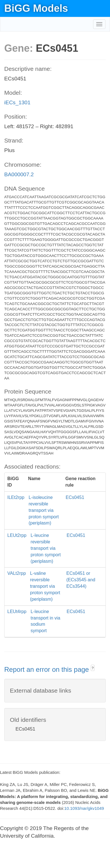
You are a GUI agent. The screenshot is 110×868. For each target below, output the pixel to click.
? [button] (93, 668)
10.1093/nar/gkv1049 (84, 808)
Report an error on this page (48, 669)
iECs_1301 (17, 102)
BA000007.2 (19, 174)
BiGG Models (36, 8)
